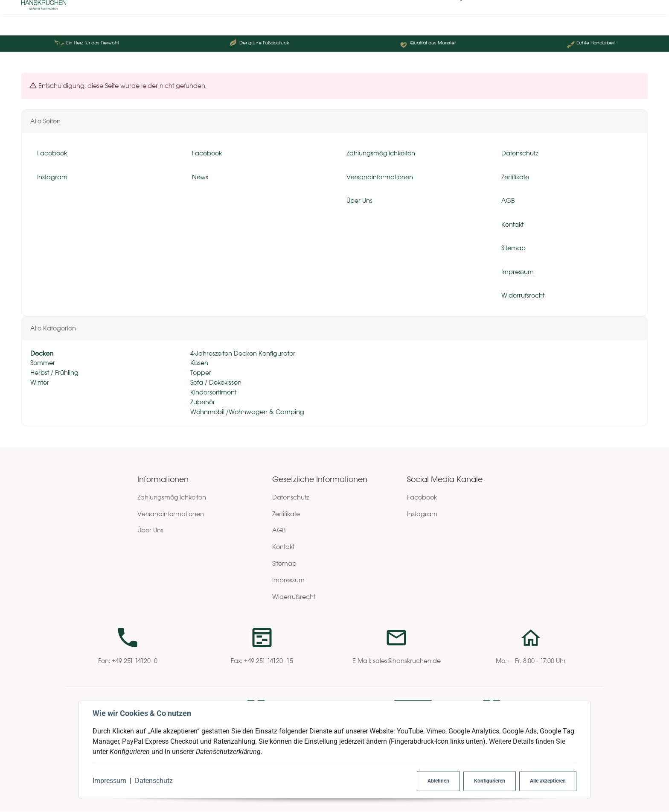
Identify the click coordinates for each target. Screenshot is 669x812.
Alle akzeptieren (548, 781)
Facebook (422, 497)
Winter (40, 383)
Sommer (43, 363)
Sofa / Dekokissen (215, 383)
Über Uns (150, 530)
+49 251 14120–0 (135, 661)
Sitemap (284, 563)
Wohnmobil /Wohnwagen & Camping (246, 412)
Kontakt (283, 547)
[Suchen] (85, 18)
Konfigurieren (490, 781)
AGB (279, 530)
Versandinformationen (171, 514)
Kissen (198, 363)
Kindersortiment (212, 392)
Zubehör (202, 402)
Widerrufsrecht (294, 597)
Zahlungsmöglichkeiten (172, 497)
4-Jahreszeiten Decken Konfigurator (242, 353)
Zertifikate (286, 514)
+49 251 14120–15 (269, 661)
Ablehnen (438, 781)
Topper (200, 373)
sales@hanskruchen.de (407, 661)
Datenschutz (154, 781)
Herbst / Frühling (54, 373)
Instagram (422, 514)
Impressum (109, 781)
